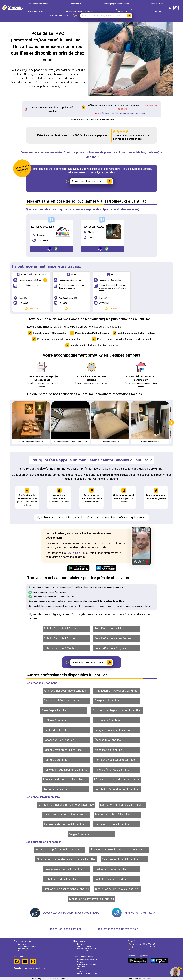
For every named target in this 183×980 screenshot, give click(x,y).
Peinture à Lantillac (56, 760)
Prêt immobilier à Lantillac (111, 869)
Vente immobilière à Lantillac (112, 824)
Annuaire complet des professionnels (30, 968)
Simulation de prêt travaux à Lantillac (91, 899)
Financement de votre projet (87, 960)
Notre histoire (157, 4)
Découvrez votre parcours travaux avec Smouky (71, 913)
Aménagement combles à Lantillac (65, 691)
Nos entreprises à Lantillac (65, 929)
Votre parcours (23, 949)
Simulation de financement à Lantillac (66, 889)
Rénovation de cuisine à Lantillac (63, 779)
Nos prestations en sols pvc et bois (117, 929)
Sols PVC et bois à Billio (109, 629)
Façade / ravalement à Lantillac (63, 750)
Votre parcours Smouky (38, 4)
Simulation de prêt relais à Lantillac (117, 889)
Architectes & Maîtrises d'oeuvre (89, 951)
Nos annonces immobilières (87, 974)
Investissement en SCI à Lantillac (64, 869)
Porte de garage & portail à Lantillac (66, 770)
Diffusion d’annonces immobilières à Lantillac (66, 805)
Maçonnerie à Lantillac (108, 750)
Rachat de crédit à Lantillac (60, 879)
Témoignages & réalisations (116, 4)
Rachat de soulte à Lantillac (111, 879)
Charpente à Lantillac (107, 701)
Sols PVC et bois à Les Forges (113, 638)
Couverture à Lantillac (108, 720)
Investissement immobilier (87, 964)
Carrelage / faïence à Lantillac (62, 701)
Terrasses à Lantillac (56, 789)
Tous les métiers (83, 971)
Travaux (80, 962)
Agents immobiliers (84, 946)
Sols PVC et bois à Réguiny (60, 629)
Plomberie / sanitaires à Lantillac (115, 760)
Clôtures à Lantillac (56, 720)
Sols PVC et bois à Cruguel (60, 638)
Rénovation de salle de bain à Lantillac (117, 779)
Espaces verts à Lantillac (59, 740)
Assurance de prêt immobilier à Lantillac (60, 849)
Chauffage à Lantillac (55, 710)
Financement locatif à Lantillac (121, 859)
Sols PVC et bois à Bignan (110, 648)
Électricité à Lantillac (57, 730)
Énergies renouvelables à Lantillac (115, 730)
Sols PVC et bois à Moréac (60, 648)
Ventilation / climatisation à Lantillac (117, 789)
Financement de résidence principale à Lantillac (119, 849)
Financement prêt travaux (140, 913)
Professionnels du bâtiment (87, 949)
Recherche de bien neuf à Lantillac (65, 824)
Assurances (82, 967)
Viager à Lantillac (80, 834)
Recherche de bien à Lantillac (113, 814)
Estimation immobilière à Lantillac (121, 805)
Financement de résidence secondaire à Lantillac (66, 859)
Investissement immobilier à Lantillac (66, 814)
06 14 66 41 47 (77, 553)
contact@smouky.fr (139, 950)
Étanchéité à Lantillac (108, 740)
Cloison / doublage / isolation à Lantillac (117, 710)
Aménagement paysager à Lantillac (116, 691)
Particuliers (81, 944)
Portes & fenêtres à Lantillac (112, 770)
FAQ (79, 969)
